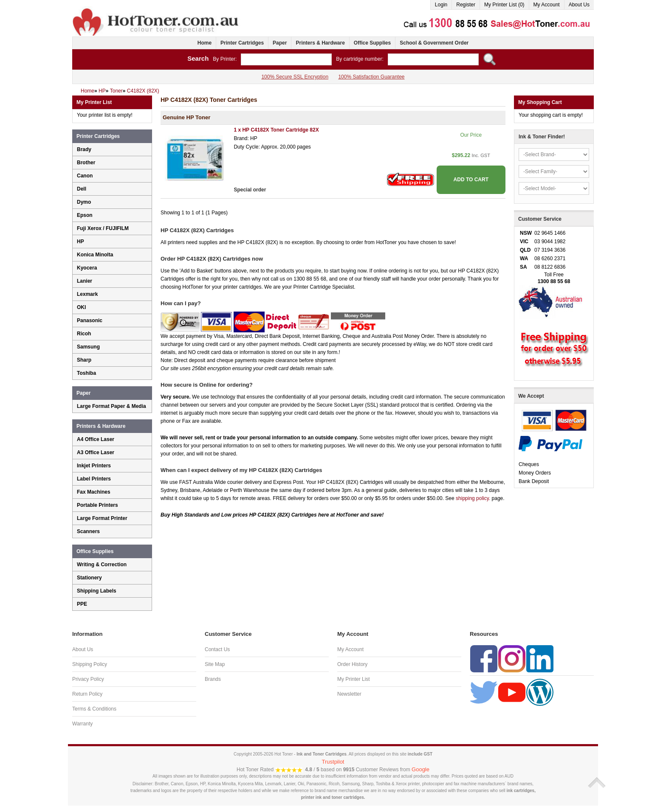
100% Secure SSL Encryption (295, 77)
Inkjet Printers (94, 466)
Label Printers (94, 479)
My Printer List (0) (504, 5)
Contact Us (217, 649)
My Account (547, 5)
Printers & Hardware (320, 43)
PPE (82, 604)
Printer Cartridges (242, 43)
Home (205, 43)
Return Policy (87, 694)
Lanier (85, 281)
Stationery (89, 578)
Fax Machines (94, 492)
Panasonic (90, 320)
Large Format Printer (102, 518)
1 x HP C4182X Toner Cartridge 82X (276, 130)
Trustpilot (333, 762)
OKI (81, 307)
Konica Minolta (95, 255)
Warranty (82, 724)
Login (441, 5)
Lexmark (87, 294)
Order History (352, 664)
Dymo (84, 202)
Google (420, 769)
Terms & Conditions (94, 709)
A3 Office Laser (96, 452)
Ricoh (84, 334)
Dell (82, 189)
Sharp (84, 360)
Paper (280, 43)
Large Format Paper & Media (111, 406)
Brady (84, 149)
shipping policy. (473, 498)
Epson (85, 215)
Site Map (215, 664)
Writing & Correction (102, 565)
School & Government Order (434, 43)
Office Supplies (372, 43)
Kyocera (87, 268)
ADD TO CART (471, 180)
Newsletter (349, 694)
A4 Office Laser (96, 439)
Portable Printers (97, 505)
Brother (86, 163)
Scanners (88, 531)
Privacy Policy (88, 679)
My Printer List (354, 679)
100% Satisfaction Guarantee (371, 77)
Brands (213, 679)
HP (80, 242)
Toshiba (86, 373)
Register (466, 5)
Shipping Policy (90, 664)
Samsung (88, 347)
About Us (579, 5)
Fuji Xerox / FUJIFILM (103, 228)
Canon (85, 176)
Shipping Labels (97, 591)
